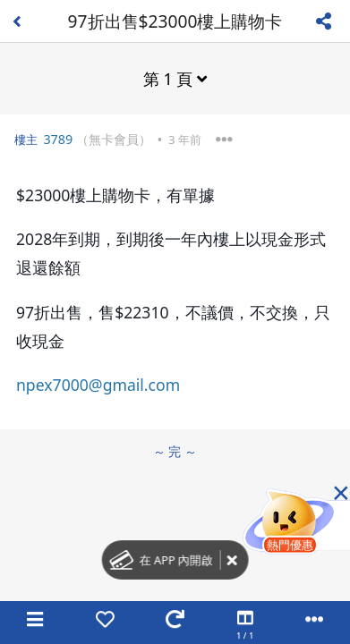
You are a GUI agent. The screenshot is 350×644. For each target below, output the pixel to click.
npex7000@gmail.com (98, 385)
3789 (58, 139)
